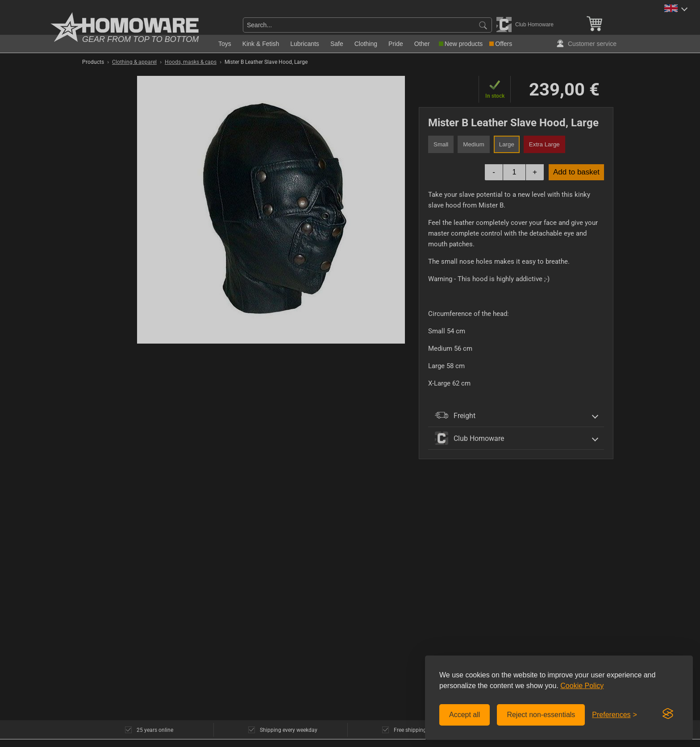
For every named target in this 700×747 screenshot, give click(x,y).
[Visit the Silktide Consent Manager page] (668, 714)
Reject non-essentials (541, 715)
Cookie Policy (582, 686)
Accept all (465, 715)
